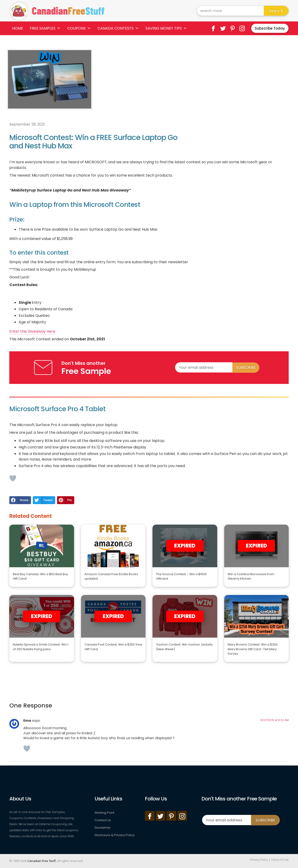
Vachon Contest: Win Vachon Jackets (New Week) (184, 647)
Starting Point (104, 813)
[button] (20, 500)
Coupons (79, 28)
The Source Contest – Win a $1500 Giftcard (181, 576)
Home (18, 28)
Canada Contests (118, 28)
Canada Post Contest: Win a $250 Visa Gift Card (113, 647)
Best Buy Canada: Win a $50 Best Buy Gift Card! (40, 576)
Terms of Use (280, 860)
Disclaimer (103, 828)
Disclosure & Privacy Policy (115, 835)
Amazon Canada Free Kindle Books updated (111, 576)
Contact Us (103, 820)
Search (276, 11)
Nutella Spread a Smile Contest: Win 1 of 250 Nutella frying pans (41, 647)
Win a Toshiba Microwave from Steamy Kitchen (251, 576)
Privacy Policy (259, 860)
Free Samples (45, 28)
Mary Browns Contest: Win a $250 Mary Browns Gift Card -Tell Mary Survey (253, 649)
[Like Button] (13, 478)
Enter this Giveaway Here (32, 331)
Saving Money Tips (166, 28)
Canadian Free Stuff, (42, 861)
